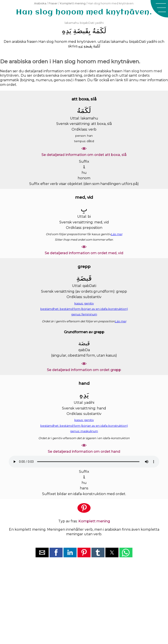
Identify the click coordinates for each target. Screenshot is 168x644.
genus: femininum (84, 314)
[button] (159, 9)
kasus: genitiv (84, 303)
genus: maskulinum (84, 431)
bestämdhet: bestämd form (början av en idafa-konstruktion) (84, 309)
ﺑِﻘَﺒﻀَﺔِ (82, 31)
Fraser (53, 3)
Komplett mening (73, 3)
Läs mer (117, 234)
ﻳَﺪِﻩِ (67, 31)
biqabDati (87, 23)
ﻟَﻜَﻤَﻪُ (99, 31)
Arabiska (40, 3)
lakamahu (72, 23)
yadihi (99, 23)
